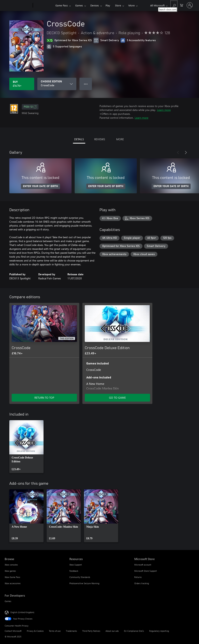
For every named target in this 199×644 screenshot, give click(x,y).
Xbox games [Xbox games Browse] (10, 571)
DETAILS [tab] (79, 139)
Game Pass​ (62, 5)
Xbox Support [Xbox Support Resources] (76, 565)
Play (108, 5)
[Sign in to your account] (190, 5)
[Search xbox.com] (174, 5)
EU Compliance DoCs (134, 631)
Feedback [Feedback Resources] (74, 571)
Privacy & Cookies (35, 631)
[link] (26, 447)
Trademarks (71, 631)
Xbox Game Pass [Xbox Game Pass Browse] (12, 577)
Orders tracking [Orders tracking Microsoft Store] (142, 583)
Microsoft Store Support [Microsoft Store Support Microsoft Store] (146, 571)
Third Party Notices (91, 631)
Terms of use (55, 631)
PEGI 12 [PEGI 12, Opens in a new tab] (30, 107)
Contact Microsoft (13, 631)
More (132, 5)
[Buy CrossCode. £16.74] (22, 84)
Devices (95, 5)
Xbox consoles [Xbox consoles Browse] (11, 565)
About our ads (112, 631)
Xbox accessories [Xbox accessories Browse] (13, 583)
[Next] (186, 153)
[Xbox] (44, 5)
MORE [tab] (120, 139)
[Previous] (178, 153)
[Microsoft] (18, 5)
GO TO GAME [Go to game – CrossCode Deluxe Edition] (117, 398)
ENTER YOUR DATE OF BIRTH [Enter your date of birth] (41, 186)
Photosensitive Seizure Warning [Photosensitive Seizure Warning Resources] (84, 583)
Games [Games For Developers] (8, 601)
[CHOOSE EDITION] (57, 84)
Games (79, 5)
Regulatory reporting (159, 631)
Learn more (164, 110)
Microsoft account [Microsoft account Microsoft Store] (143, 565)
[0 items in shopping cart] (182, 5)
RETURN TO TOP (44, 398)
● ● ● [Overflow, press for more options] (86, 84)
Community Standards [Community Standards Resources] (80, 577)
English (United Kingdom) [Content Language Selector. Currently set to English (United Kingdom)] (22, 612)
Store (118, 5)
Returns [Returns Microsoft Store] (138, 577)
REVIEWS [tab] (100, 139)
